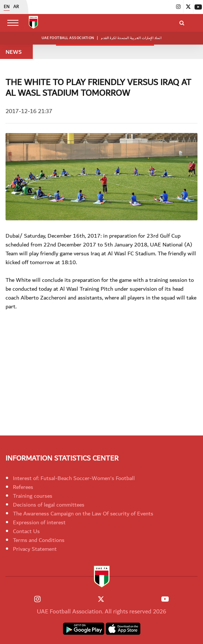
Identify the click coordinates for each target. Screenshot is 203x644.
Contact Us (26, 531)
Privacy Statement (35, 549)
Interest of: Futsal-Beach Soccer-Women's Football (74, 478)
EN (7, 7)
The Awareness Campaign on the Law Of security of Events (83, 514)
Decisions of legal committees (49, 505)
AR (16, 7)
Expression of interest (39, 522)
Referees (23, 487)
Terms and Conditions (39, 540)
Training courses (33, 496)
